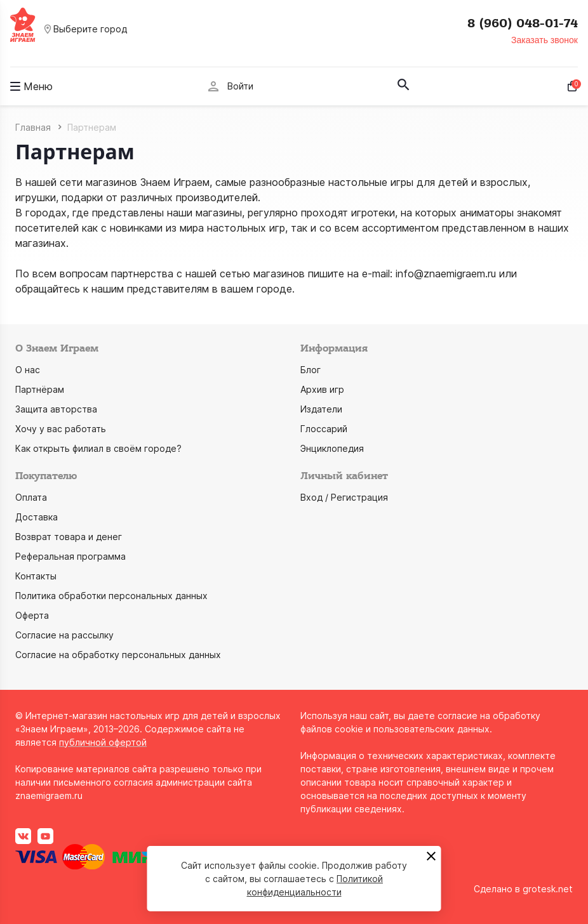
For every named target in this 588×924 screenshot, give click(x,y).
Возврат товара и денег (69, 537)
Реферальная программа (70, 556)
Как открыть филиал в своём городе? (98, 448)
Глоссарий (324, 429)
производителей (217, 197)
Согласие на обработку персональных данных (118, 655)
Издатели (321, 409)
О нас (28, 370)
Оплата (31, 497)
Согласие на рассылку (64, 635)
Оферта (32, 615)
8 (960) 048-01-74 (523, 23)
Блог (311, 370)
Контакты (36, 576)
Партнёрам (40, 389)
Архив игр (322, 389)
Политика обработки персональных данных (111, 596)
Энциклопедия (332, 448)
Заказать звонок (545, 40)
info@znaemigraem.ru (446, 274)
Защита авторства (56, 409)
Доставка (37, 517)
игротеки (373, 213)
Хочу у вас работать (61, 429)
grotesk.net (548, 889)
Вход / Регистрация (344, 497)
